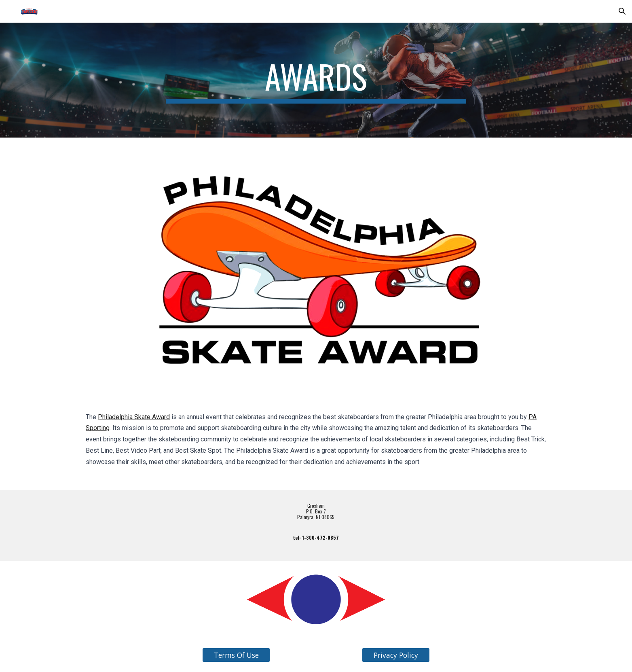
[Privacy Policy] (396, 655)
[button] (622, 11)
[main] (316, 80)
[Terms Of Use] (236, 655)
